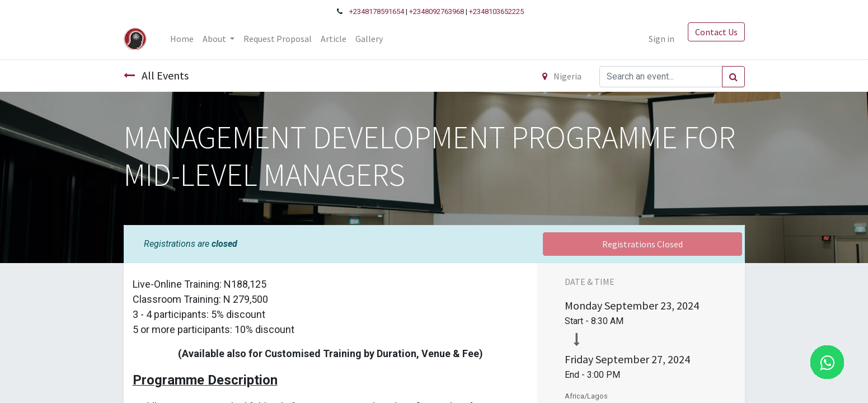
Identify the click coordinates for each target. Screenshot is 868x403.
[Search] (733, 77)
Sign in (661, 39)
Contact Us (716, 32)
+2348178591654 (377, 11)
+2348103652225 (496, 11)
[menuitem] (182, 39)
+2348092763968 (437, 11)
